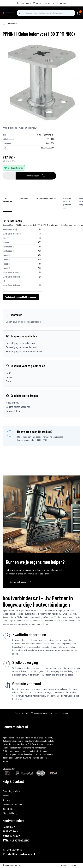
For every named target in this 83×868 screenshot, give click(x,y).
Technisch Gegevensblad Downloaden (21, 297)
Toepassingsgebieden (46, 198)
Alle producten (9, 769)
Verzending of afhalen (12, 791)
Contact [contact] (64, 865)
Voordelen (24, 198)
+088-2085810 (26, 3)
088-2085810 (24, 713)
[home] (9, 13)
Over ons (6, 800)
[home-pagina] (4, 24)
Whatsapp (63, 3)
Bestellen (6, 787)
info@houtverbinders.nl (45, 3)
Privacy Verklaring (10, 813)
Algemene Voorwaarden (12, 804)
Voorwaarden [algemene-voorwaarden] (76, 865)
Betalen (6, 796)
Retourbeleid (8, 809)
